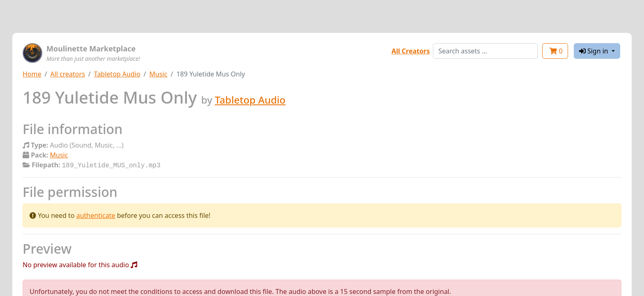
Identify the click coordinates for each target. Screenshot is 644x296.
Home (32, 74)
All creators (67, 74)
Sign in (595, 51)
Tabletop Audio (117, 74)
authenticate (96, 215)
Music (159, 74)
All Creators (411, 51)
